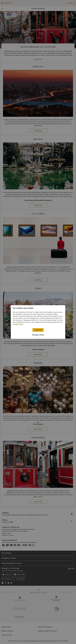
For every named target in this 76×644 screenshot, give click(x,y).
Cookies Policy (18, 324)
